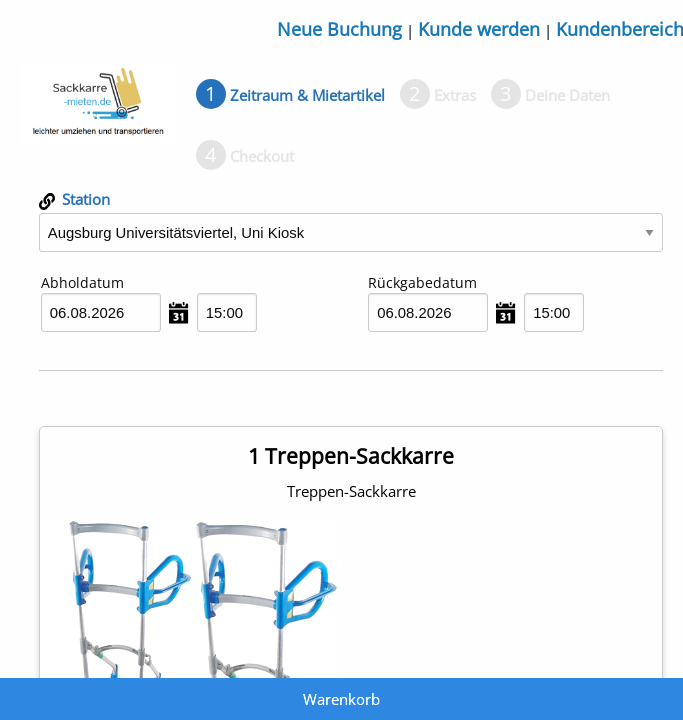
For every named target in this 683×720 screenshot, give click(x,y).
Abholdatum (82, 282)
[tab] (290, 95)
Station (74, 199)
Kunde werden (479, 29)
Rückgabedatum (422, 282)
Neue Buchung (339, 29)
